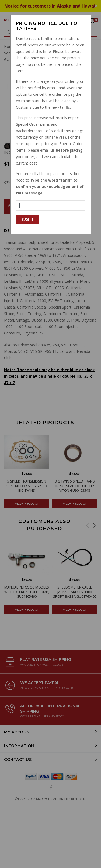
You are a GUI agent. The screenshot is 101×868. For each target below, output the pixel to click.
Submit (28, 220)
